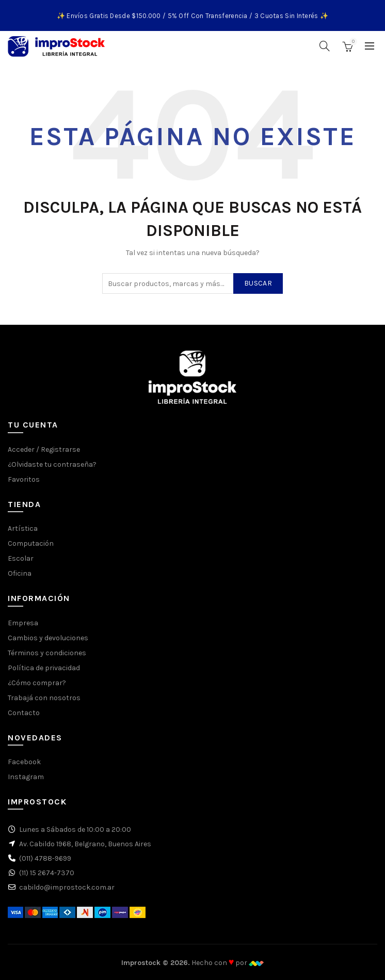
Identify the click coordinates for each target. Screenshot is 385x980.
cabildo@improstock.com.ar (67, 887)
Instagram (26, 777)
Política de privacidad (44, 668)
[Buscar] (325, 46)
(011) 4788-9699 (45, 858)
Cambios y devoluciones (48, 638)
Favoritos (24, 479)
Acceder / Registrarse (44, 449)
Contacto (24, 713)
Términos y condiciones (47, 653)
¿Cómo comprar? (37, 683)
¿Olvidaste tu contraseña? (52, 464)
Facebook (24, 762)
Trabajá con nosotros (44, 698)
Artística (23, 528)
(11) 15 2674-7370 (47, 873)
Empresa (23, 623)
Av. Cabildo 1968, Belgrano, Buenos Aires (85, 844)
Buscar (258, 283)
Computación (31, 543)
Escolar (21, 558)
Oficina (20, 573)
